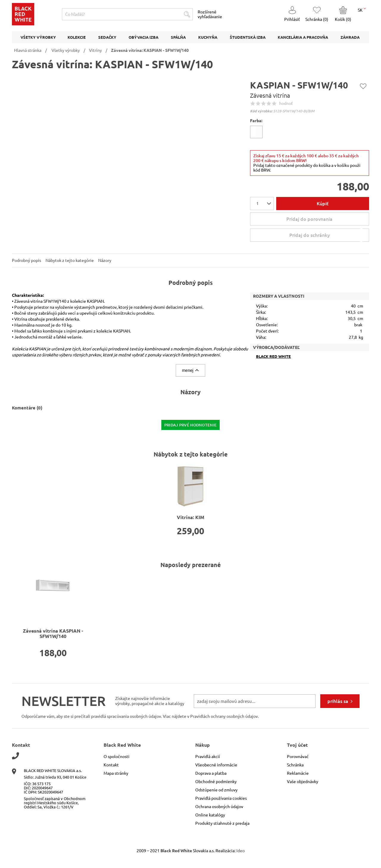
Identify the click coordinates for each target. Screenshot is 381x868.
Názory (105, 260)
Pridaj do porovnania (309, 219)
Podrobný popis (26, 260)
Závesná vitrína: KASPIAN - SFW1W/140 (150, 50)
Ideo (241, 851)
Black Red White (273, 357)
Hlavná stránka (28, 50)
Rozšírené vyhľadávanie (210, 14)
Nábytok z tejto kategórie (70, 260)
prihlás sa (338, 701)
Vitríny (95, 50)
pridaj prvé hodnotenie (191, 425)
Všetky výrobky (66, 50)
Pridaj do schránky (328, 235)
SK (362, 10)
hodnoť (286, 103)
